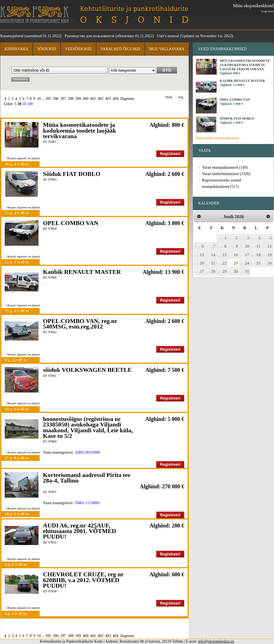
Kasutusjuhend (12, 36)
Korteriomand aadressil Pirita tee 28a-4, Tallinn (87, 478)
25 (258, 263)
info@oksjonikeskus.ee (216, 641)
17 (247, 255)
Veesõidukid (78, 49)
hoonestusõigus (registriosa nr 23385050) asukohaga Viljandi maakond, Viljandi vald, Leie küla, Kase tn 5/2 (88, 427)
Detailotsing (21, 79)
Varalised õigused (120, 49)
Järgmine (127, 99)
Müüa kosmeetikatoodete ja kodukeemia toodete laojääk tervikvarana (80, 130)
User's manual (168, 36)
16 (236, 255)
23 (236, 263)
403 (108, 99)
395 (48, 99)
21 (213, 263)
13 (202, 255)
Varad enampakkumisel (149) (225, 167)
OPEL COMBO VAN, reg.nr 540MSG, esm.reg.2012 (80, 324)
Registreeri (170, 154)
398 (71, 99)
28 (213, 271)
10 (39, 99)
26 (270, 263)
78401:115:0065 (87, 503)
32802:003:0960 (87, 452)
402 (101, 99)
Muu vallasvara (167, 49)
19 (270, 255)
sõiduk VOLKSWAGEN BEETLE (87, 370)
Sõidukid (47, 49)
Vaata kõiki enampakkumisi (217, 138)
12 (270, 246)
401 (93, 99)
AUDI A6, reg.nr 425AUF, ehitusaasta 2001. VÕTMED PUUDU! (80, 531)
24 (247, 263)
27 (202, 271)
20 (202, 263)
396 (56, 99)
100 (30, 104)
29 (225, 271)
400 (86, 99)
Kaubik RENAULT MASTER (82, 272)
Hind (169, 97)
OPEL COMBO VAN (71, 223)
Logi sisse (268, 11)
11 (258, 246)
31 (247, 271)
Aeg (180, 97)
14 (213, 255)
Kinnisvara (16, 49)
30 (236, 271)
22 (225, 263)
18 (258, 255)
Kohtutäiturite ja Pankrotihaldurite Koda (35, 15)
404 (116, 99)
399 (78, 99)
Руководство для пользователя (89, 36)
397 (63, 99)
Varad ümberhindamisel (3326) (226, 174)
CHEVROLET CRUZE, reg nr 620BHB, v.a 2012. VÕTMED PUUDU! (83, 580)
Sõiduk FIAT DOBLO (72, 174)
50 (24, 104)
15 (225, 255)
